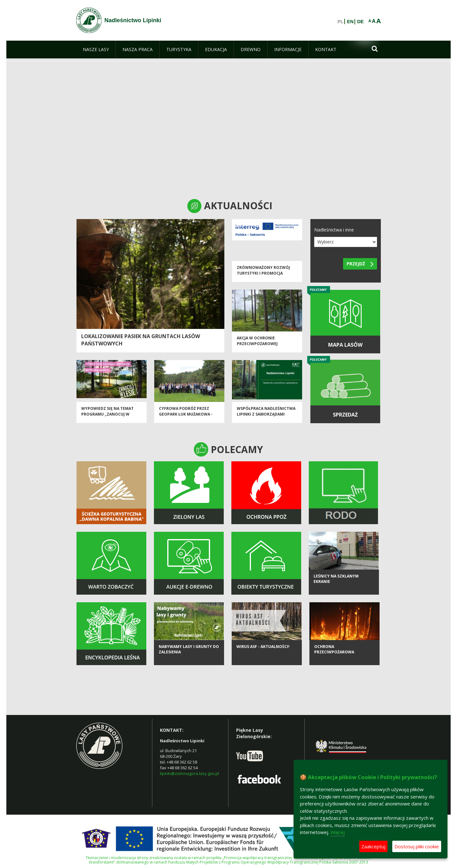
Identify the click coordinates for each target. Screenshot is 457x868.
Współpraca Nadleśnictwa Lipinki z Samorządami (266, 415)
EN (350, 22)
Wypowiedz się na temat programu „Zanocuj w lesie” (107, 418)
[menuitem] (96, 50)
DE (360, 22)
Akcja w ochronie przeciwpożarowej (257, 344)
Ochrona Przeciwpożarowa (334, 657)
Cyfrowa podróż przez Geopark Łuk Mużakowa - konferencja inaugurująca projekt (188, 421)
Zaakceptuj (373, 846)
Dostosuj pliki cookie (417, 846)
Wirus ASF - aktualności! (263, 654)
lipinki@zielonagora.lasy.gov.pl (189, 773)
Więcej (338, 832)
